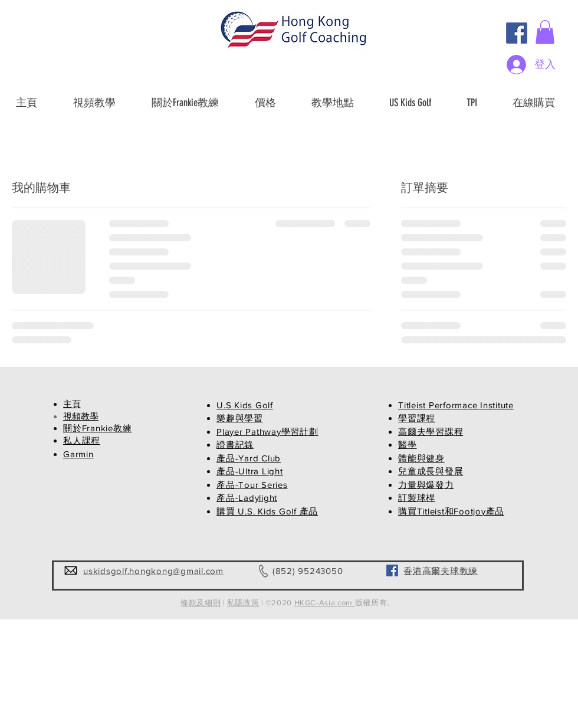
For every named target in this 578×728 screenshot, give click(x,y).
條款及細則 (201, 603)
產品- (227, 458)
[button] (545, 32)
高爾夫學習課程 (431, 432)
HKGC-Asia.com (325, 603)
